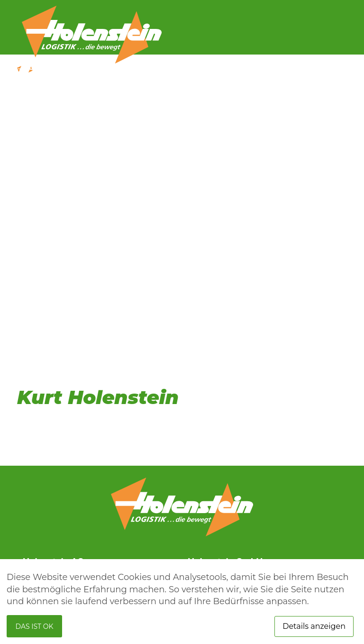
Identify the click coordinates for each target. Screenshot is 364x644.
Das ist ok (35, 626)
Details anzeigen (314, 626)
